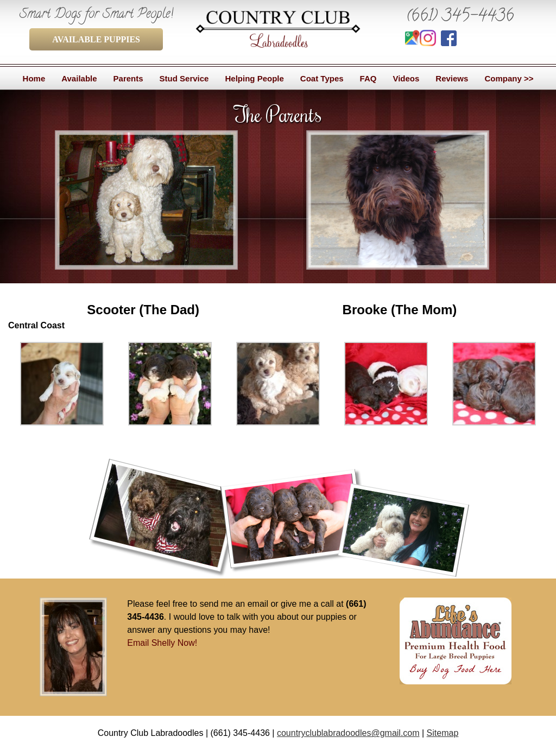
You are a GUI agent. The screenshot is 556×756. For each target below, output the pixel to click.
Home (34, 78)
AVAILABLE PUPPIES (96, 39)
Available (79, 78)
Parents (128, 78)
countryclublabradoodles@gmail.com (348, 733)
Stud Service (184, 78)
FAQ (368, 78)
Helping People (254, 78)
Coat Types (322, 78)
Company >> (509, 78)
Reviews (452, 78)
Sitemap (443, 733)
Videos (406, 78)
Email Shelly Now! (162, 643)
